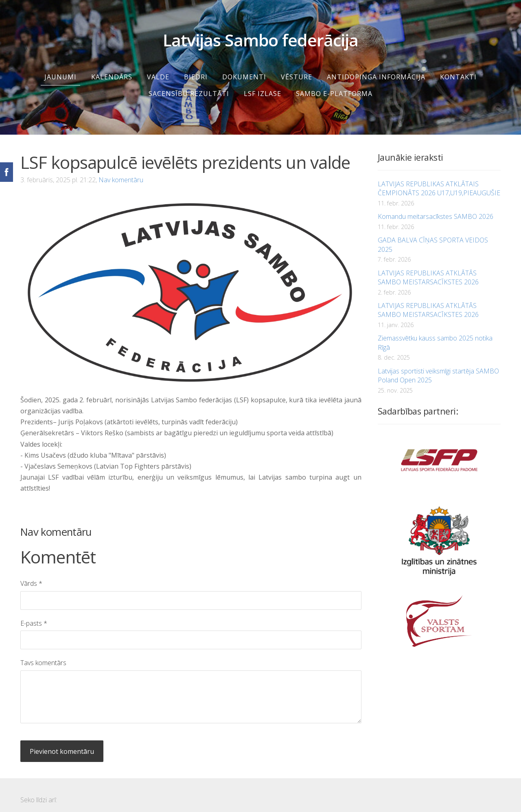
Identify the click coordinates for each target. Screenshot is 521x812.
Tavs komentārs (43, 653)
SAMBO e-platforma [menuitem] (334, 84)
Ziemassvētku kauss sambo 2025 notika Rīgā (435, 333)
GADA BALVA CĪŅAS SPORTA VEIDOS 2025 (433, 235)
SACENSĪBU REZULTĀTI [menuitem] (189, 84)
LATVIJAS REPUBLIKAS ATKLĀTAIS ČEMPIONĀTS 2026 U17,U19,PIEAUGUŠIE (439, 179)
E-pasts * (34, 613)
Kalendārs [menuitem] (112, 67)
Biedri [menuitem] (196, 67)
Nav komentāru (121, 170)
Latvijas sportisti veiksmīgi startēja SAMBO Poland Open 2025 (438, 366)
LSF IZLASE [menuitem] (263, 84)
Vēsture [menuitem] (297, 67)
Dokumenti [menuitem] (244, 67)
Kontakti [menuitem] (458, 67)
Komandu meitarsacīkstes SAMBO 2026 (436, 207)
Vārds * (31, 574)
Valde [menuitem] (158, 67)
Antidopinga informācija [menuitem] (376, 67)
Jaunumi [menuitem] (60, 67)
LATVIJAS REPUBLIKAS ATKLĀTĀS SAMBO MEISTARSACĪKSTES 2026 (428, 268)
